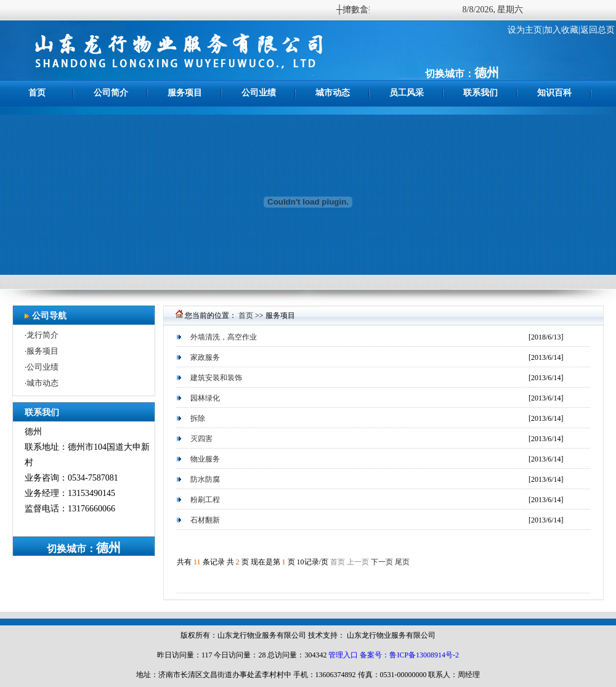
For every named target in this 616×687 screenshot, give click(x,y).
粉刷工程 (205, 500)
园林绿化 (205, 398)
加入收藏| (562, 30)
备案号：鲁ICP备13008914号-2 (409, 655)
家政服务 (205, 357)
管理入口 (343, 655)
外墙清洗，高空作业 (224, 337)
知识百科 (554, 93)
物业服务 (205, 459)
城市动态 (333, 93)
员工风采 (407, 93)
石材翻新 (205, 520)
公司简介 (111, 93)
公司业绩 (259, 93)
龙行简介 (43, 335)
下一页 (382, 562)
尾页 (402, 562)
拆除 (198, 418)
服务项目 (185, 93)
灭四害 (201, 439)
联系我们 (480, 93)
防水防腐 (205, 479)
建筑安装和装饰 (216, 378)
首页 (37, 93)
